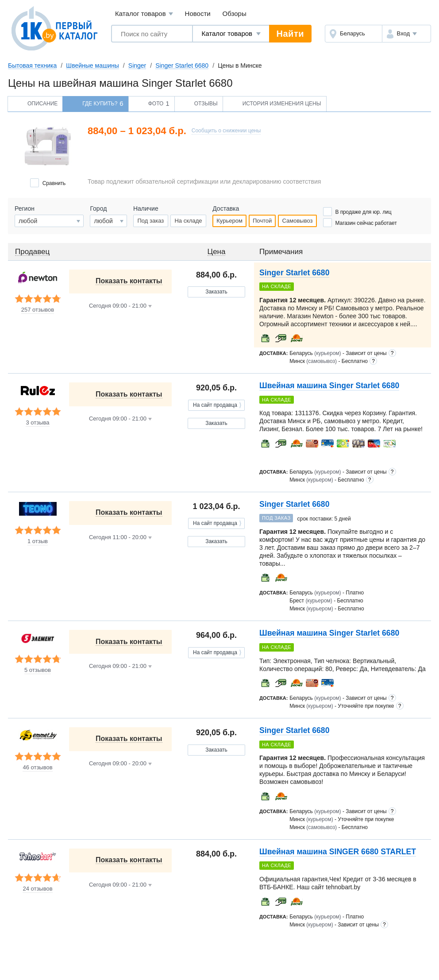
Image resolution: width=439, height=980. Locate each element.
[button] (406, 34)
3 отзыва (37, 423)
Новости (198, 14)
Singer (137, 66)
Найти (290, 34)
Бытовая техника (32, 66)
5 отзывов (38, 670)
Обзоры (235, 14)
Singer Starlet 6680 (182, 66)
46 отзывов (37, 768)
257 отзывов (38, 310)
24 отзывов (37, 889)
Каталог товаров (144, 14)
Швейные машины (92, 66)
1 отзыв (38, 541)
